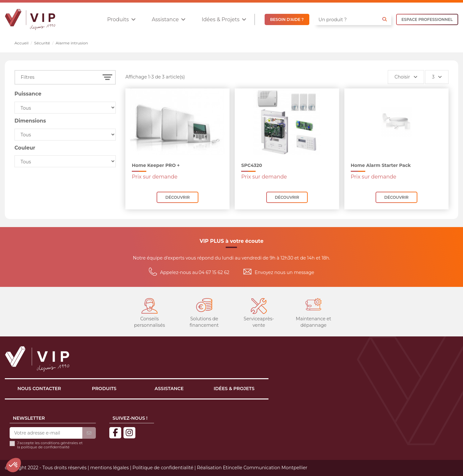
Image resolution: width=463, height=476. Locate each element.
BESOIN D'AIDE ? (287, 19)
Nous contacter (39, 389)
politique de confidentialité (45, 447)
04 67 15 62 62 (214, 272)
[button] (121, 19)
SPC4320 (252, 165)
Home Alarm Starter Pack (381, 165)
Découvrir (177, 197)
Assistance (169, 389)
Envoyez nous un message (284, 272)
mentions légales (109, 468)
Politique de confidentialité (163, 468)
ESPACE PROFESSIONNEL (427, 19)
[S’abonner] (89, 433)
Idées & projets (234, 389)
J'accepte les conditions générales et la (50, 445)
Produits (104, 389)
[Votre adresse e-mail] (46, 433)
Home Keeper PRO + (156, 165)
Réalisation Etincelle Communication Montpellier (252, 468)
